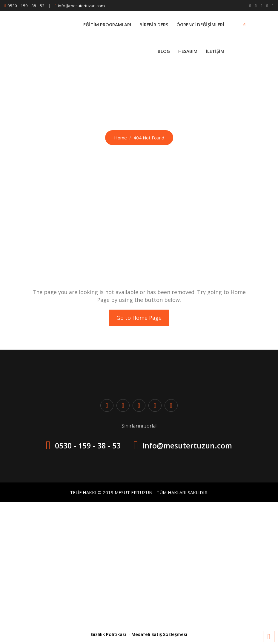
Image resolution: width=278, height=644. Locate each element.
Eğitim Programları (107, 24)
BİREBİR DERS (154, 24)
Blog (164, 51)
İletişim (215, 51)
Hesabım (188, 51)
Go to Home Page (139, 318)
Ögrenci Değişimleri (200, 24)
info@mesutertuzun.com (81, 6)
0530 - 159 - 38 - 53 (26, 6)
